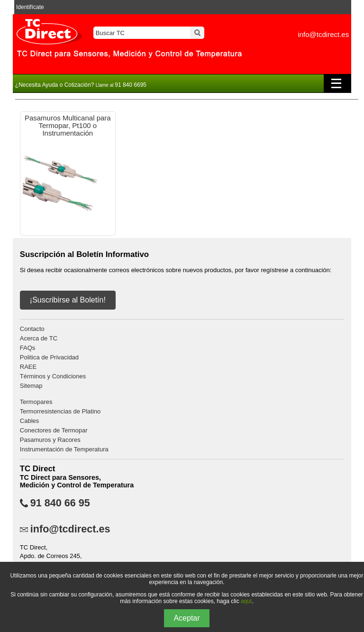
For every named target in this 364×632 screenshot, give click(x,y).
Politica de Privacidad (49, 357)
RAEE (28, 367)
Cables (29, 421)
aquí (246, 601)
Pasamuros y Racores (50, 440)
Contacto (32, 329)
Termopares (36, 402)
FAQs (28, 348)
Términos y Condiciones (53, 376)
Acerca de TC (39, 338)
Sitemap (31, 386)
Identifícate (30, 7)
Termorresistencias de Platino (60, 411)
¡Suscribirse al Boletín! (68, 300)
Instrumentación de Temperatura (64, 449)
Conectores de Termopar (54, 430)
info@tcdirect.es (323, 34)
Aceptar (187, 618)
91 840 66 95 (60, 503)
